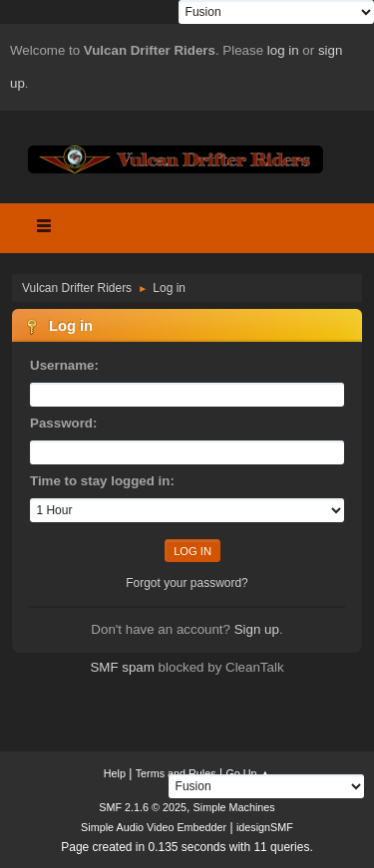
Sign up (257, 629)
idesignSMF (265, 827)
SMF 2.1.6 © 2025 (143, 807)
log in (283, 50)
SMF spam (122, 667)
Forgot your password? (187, 583)
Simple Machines (234, 807)
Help (115, 773)
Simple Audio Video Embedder (154, 827)
